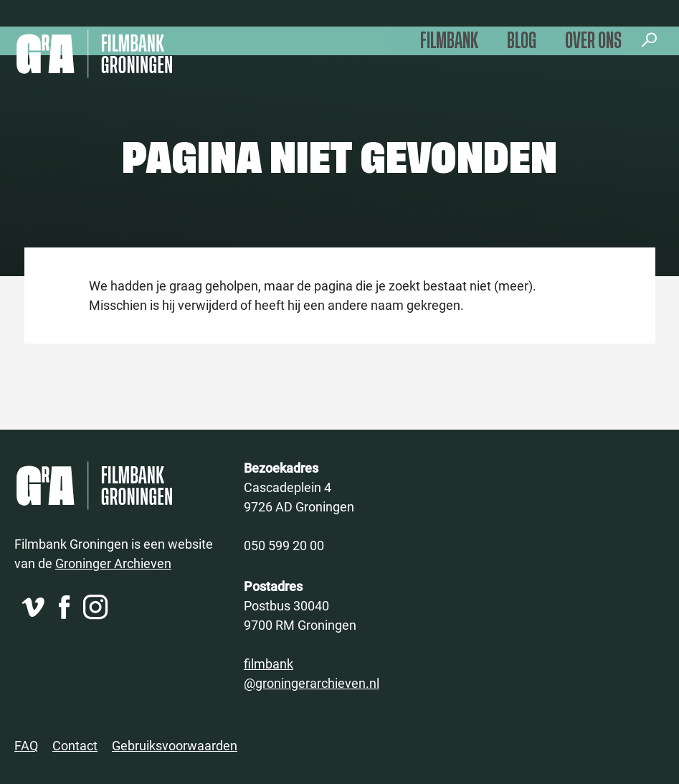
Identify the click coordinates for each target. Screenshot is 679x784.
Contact (75, 745)
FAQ (26, 745)
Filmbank (449, 41)
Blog (522, 41)
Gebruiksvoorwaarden (175, 745)
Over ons (593, 41)
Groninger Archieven (113, 563)
